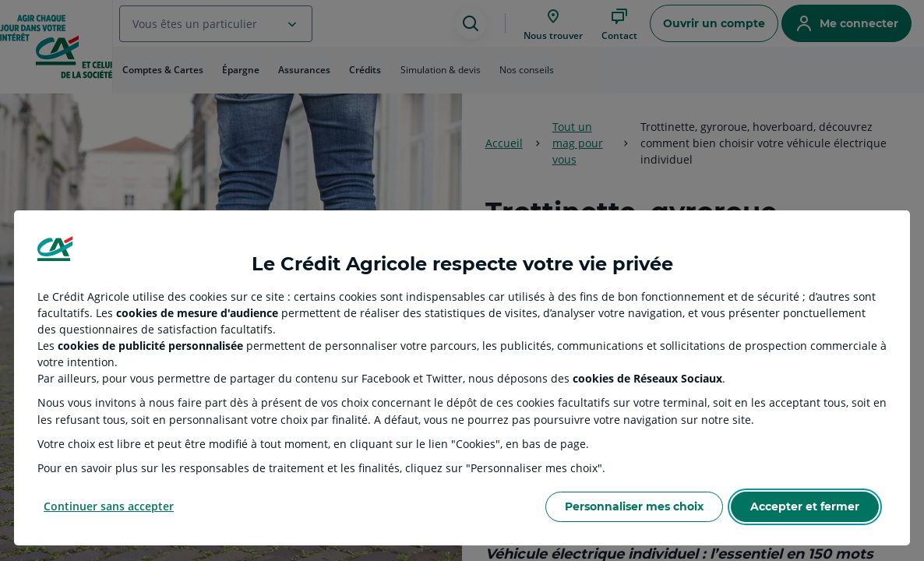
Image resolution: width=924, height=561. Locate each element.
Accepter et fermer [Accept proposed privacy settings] (805, 506)
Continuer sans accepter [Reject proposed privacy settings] (109, 506)
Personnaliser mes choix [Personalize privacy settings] (634, 506)
